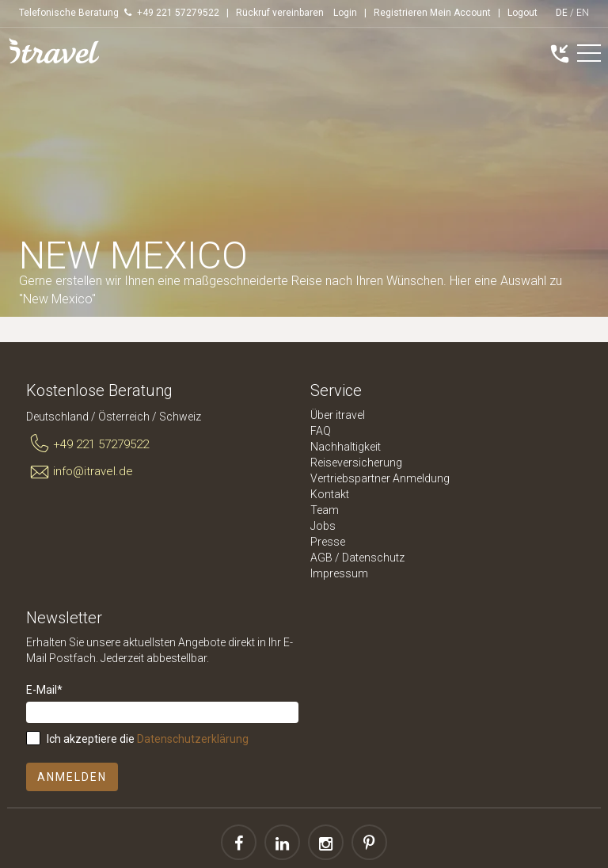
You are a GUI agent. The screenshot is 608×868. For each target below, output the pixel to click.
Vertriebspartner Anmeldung (380, 478)
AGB (321, 558)
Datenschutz (373, 558)
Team (325, 510)
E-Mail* (44, 690)
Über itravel (338, 415)
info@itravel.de (80, 472)
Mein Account (460, 13)
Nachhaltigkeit (346, 447)
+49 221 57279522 (87, 444)
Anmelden (72, 777)
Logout (522, 13)
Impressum (339, 573)
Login (345, 13)
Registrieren (401, 13)
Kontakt (330, 494)
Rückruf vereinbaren (280, 13)
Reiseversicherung (356, 463)
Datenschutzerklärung (193, 739)
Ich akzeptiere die (148, 739)
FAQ (321, 431)
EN (583, 13)
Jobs (323, 526)
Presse (328, 542)
